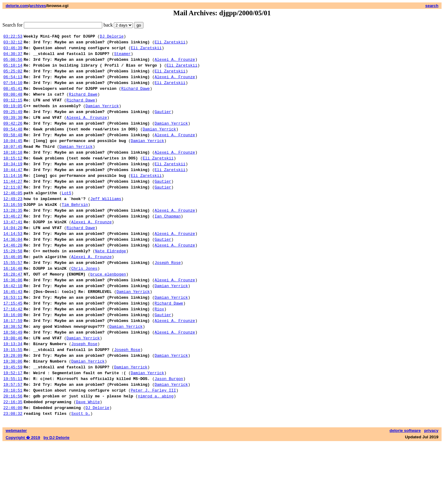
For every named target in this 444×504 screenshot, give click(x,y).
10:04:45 (13, 158)
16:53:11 (13, 339)
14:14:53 (13, 265)
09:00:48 (13, 104)
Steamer (123, 57)
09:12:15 (13, 111)
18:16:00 (13, 360)
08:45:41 (13, 97)
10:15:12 (13, 178)
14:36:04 (13, 272)
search (432, 6)
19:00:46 (13, 386)
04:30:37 (13, 57)
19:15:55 (13, 400)
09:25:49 (13, 124)
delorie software (405, 491)
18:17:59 (13, 366)
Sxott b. (81, 474)
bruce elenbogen (108, 312)
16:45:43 (13, 333)
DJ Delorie (112, 37)
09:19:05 (13, 118)
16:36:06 (13, 319)
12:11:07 (13, 212)
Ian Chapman (168, 245)
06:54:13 (13, 84)
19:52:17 (13, 427)
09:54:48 (13, 144)
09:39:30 (13, 131)
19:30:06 (13, 413)
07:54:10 (13, 91)
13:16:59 (13, 232)
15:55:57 (13, 299)
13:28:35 (13, 239)
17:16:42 (13, 353)
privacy (431, 491)
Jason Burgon (169, 433)
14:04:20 (13, 259)
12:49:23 (13, 225)
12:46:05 (13, 218)
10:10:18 (13, 171)
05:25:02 (13, 77)
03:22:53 (13, 37)
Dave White (88, 460)
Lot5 (66, 218)
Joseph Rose (168, 299)
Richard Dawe (135, 97)
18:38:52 (13, 373)
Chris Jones (84, 306)
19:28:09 (13, 407)
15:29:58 (13, 286)
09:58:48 (13, 151)
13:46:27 (13, 245)
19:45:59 (13, 420)
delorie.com (17, 6)
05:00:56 (13, 64)
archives (38, 6)
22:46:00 (13, 467)
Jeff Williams (106, 225)
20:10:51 (13, 447)
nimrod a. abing (156, 454)
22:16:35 (13, 460)
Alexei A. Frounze (175, 64)
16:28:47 (13, 312)
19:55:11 (13, 433)
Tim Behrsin (75, 232)
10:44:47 (13, 192)
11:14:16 (13, 198)
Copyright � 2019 (23, 498)
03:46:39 (13, 50)
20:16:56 (13, 454)
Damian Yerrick (102, 118)
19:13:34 (13, 393)
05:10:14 (13, 71)
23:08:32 (13, 474)
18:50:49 (13, 380)
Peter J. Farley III (153, 447)
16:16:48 (13, 306)
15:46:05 (13, 292)
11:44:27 (13, 205)
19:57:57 (13, 440)
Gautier (163, 124)
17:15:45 (13, 346)
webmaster (16, 491)
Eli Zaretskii (170, 44)
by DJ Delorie (57, 498)
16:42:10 (13, 326)
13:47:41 (13, 252)
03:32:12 (13, 44)
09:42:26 (13, 138)
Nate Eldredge (110, 286)
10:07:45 (13, 165)
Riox (159, 353)
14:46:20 (13, 279)
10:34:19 (13, 185)
